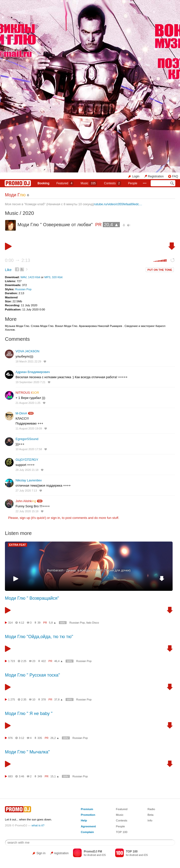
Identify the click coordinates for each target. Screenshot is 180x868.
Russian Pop (23, 289)
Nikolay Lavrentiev (29, 480)
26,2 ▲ (55, 738)
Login (136, 176)
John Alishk (26, 501)
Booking (43, 183)
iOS (104, 855)
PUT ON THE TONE (160, 270)
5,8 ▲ (53, 623)
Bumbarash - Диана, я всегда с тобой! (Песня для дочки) (89, 570)
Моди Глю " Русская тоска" (32, 675)
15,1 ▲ (55, 776)
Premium (87, 809)
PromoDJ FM (93, 851)
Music (89, 183)
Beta (150, 815)
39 (39, 623)
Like (8, 270)
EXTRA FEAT (18, 545)
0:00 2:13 (18, 260)
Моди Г (15, 195)
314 (10, 623)
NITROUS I (27, 393)
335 (40, 738)
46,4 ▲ (59, 661)
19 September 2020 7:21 (30, 382)
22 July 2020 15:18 (27, 511)
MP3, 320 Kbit (53, 277)
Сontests (113, 183)
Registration (156, 176)
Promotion (88, 815)
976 (10, 738)
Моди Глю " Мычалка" (27, 752)
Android (92, 855)
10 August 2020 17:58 (29, 449)
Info (150, 820)
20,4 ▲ (111, 225)
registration (61, 853)
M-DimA (21, 413)
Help (84, 820)
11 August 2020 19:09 (29, 428)
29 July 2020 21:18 (27, 470)
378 (43, 699)
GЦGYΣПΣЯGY (27, 460)
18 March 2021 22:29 (28, 361)
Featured (65, 183)
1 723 (12, 661)
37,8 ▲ (59, 699)
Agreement (88, 826)
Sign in (41, 853)
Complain (87, 832)
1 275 (12, 699)
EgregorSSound (27, 439)
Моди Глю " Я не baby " (29, 714)
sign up (25, 518)
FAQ (175, 176)
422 (43, 661)
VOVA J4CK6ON (27, 351)
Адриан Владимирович (33, 372)
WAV (63, 623)
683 (10, 776)
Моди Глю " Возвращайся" (32, 598)
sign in (55, 518)
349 (40, 776)
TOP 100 (122, 832)
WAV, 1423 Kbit (31, 277)
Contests (122, 820)
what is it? (38, 825)
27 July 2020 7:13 (26, 491)
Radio (151, 809)
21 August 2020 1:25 (28, 403)
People (133, 183)
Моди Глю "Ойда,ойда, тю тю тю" (39, 637)
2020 (28, 213)
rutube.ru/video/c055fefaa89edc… (118, 204)
